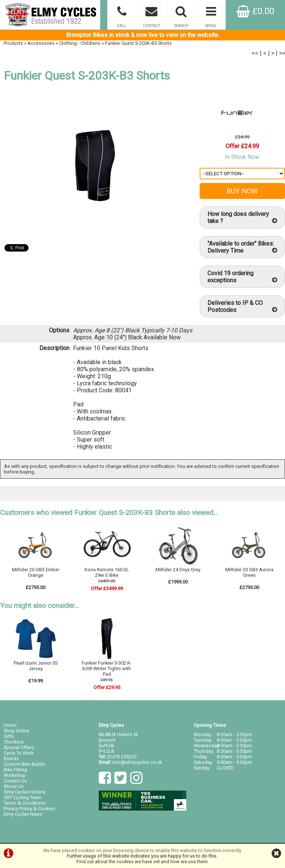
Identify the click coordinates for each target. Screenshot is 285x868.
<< (255, 53)
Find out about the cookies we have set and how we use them (142, 862)
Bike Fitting (15, 770)
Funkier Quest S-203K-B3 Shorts (138, 43)
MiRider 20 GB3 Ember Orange (36, 572)
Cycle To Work (19, 753)
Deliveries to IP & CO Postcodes (242, 306)
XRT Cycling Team (23, 797)
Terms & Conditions (25, 803)
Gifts (9, 736)
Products (13, 43)
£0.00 (255, 11)
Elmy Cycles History (24, 792)
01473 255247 (122, 757)
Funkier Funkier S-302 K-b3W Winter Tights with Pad (107, 669)
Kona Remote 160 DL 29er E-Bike (107, 572)
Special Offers (19, 747)
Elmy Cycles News (23, 814)
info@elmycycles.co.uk (137, 762)
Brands (11, 759)
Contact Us (15, 781)
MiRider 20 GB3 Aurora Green (249, 572)
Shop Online (17, 731)
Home (10, 725)
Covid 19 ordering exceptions (242, 277)
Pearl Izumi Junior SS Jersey (36, 666)
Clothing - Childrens (80, 43)
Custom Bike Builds (24, 764)
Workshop (15, 775)
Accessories (41, 43)
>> (282, 53)
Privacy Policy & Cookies (30, 809)
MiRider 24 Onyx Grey (178, 570)
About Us (14, 786)
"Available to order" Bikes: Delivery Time (242, 247)
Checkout (14, 742)
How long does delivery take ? (242, 217)
